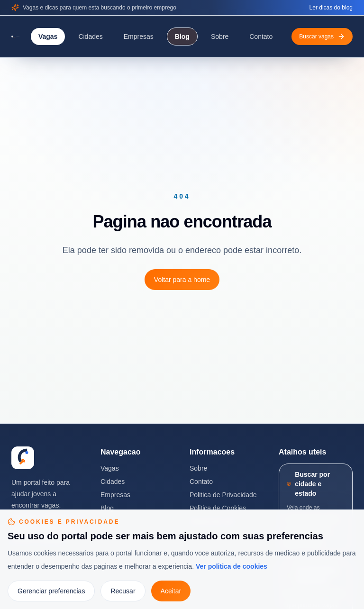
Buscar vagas (322, 36)
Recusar (123, 591)
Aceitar (171, 591)
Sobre (220, 36)
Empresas (139, 36)
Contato (261, 36)
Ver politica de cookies (232, 566)
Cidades (90, 36)
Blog (182, 36)
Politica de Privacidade (223, 495)
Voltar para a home (182, 280)
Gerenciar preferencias (51, 591)
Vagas (48, 36)
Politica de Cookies (218, 508)
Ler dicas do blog (331, 8)
